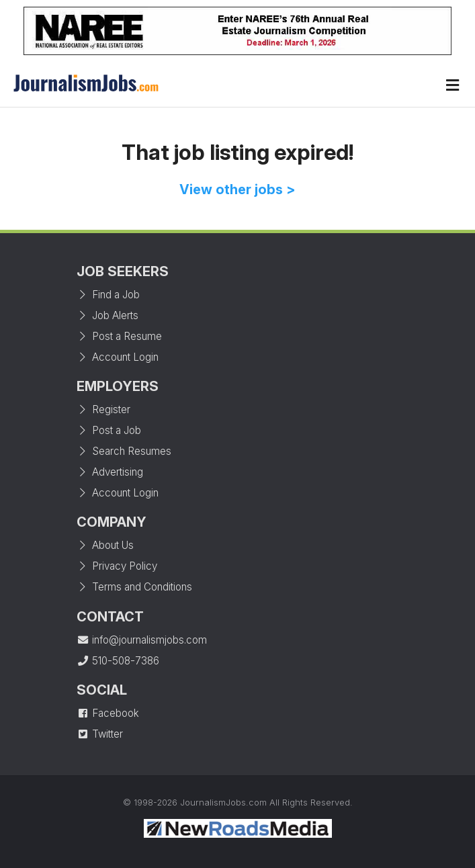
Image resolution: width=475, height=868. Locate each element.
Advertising (110, 472)
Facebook (108, 713)
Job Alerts (107, 315)
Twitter (100, 734)
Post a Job (109, 430)
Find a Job (108, 295)
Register (103, 409)
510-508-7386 (118, 661)
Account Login (118, 357)
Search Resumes (124, 451)
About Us (105, 545)
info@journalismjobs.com (142, 640)
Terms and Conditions (134, 587)
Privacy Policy (117, 566)
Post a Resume (119, 336)
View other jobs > (237, 189)
